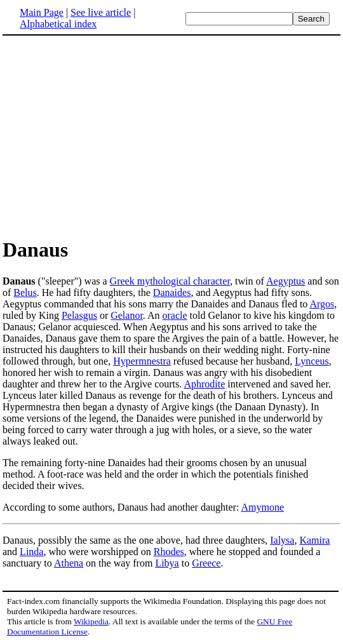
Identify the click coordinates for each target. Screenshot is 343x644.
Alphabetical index (58, 24)
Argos (322, 304)
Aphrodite (204, 384)
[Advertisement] (109, 136)
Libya (167, 563)
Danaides (172, 292)
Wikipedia (91, 621)
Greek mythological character (170, 281)
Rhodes (169, 552)
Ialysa (282, 540)
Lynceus (312, 361)
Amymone (262, 507)
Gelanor (127, 315)
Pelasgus (79, 315)
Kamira (314, 540)
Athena (69, 563)
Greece (206, 563)
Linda (31, 552)
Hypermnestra (142, 361)
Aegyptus (286, 281)
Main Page (42, 12)
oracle (175, 315)
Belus (25, 292)
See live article (101, 12)
